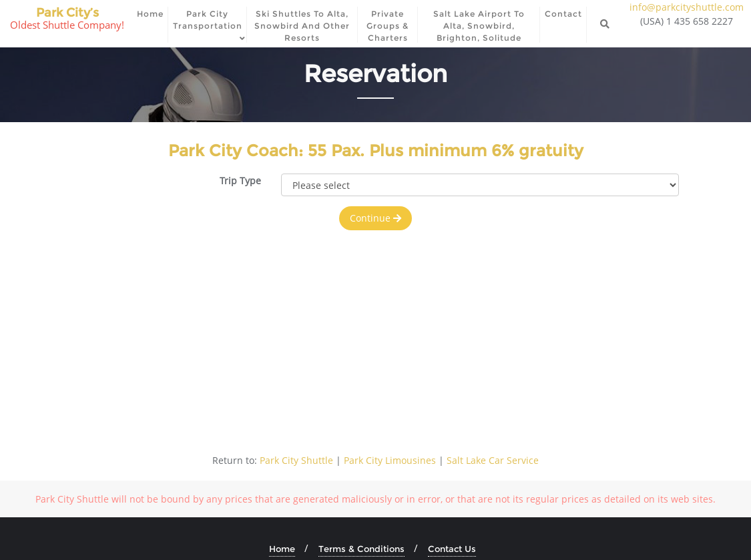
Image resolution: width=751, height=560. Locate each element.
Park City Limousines (390, 460)
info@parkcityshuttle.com (687, 7)
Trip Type (240, 181)
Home (282, 549)
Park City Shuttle (296, 460)
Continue (375, 218)
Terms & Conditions (361, 549)
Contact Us (452, 549)
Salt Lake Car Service (493, 460)
